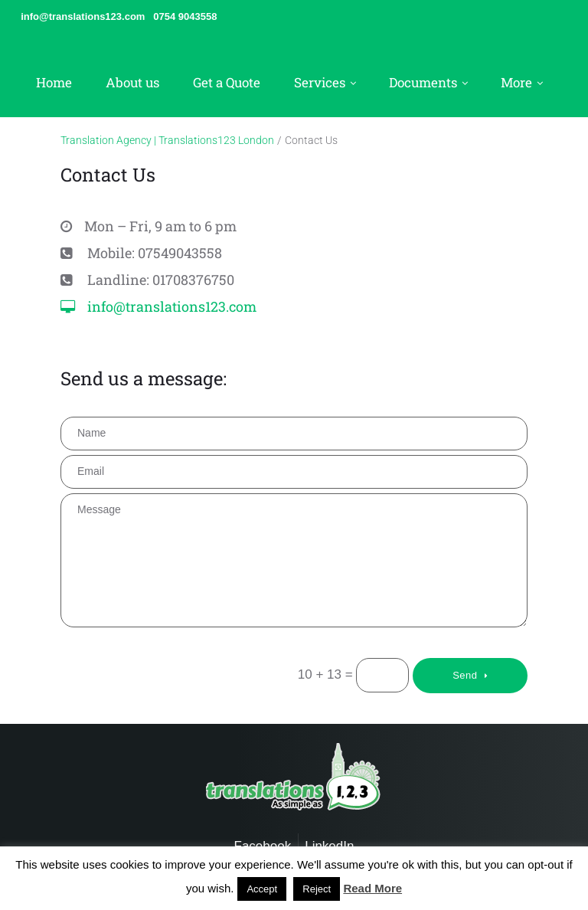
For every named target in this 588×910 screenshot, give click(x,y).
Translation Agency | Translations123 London (167, 140)
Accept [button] (262, 889)
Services (320, 82)
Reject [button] (317, 889)
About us (132, 82)
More (516, 82)
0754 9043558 (185, 16)
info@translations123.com (172, 306)
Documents (423, 82)
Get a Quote (227, 82)
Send (465, 675)
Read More (372, 888)
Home (54, 82)
